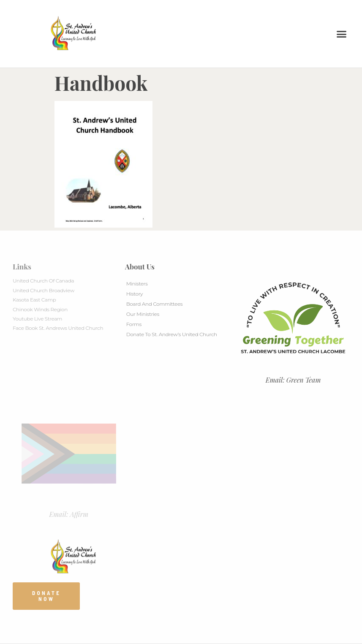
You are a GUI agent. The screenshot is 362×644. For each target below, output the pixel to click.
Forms (134, 324)
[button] (342, 34)
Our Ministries (143, 314)
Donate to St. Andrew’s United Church (172, 334)
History (135, 294)
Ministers (137, 284)
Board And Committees (155, 304)
